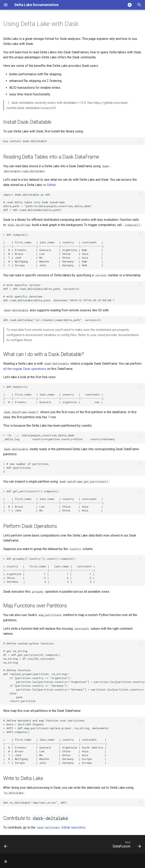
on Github (49, 185)
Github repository (61, 827)
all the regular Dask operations (25, 369)
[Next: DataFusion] (126, 845)
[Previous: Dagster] (6, 845)
